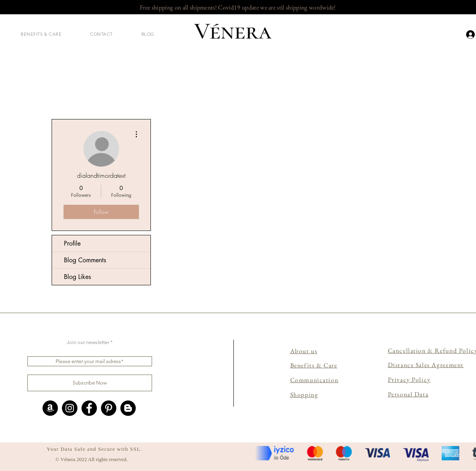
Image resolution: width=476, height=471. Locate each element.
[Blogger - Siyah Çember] (128, 408)
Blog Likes (77, 277)
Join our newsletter (88, 342)
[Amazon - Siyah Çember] (50, 408)
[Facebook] (89, 408)
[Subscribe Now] (90, 383)
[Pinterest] (109, 408)
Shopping (304, 395)
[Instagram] (70, 408)
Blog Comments (85, 260)
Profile (72, 243)
